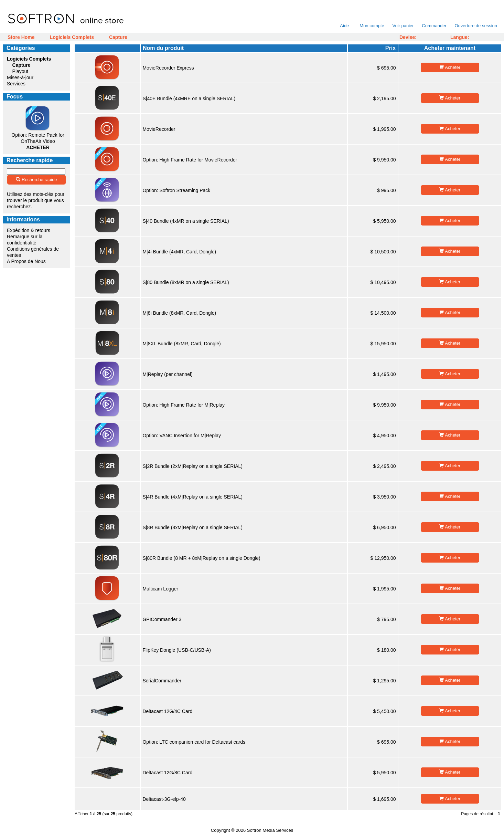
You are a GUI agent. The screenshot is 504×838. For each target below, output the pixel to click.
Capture (118, 37)
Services (16, 84)
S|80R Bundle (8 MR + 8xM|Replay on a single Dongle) (201, 558)
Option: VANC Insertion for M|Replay (181, 436)
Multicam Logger (160, 589)
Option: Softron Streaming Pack (176, 190)
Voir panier (403, 26)
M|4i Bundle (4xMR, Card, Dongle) (179, 252)
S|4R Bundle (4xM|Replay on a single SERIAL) (192, 497)
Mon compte (372, 26)
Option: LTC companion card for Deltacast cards (194, 742)
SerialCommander (162, 681)
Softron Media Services (270, 830)
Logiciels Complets (72, 37)
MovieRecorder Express (168, 68)
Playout (20, 71)
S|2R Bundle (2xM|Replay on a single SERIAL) (192, 466)
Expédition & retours (29, 230)
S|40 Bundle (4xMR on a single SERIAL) (186, 221)
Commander (434, 26)
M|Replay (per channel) (167, 374)
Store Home (21, 37)
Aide (345, 26)
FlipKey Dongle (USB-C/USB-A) (176, 650)
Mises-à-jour (20, 77)
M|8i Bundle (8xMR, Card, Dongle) (179, 313)
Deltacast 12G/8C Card (167, 773)
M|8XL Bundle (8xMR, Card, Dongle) (181, 344)
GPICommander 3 (162, 619)
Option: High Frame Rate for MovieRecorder (190, 160)
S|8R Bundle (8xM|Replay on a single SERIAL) (192, 527)
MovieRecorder (159, 129)
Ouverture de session (476, 26)
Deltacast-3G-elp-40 (164, 799)
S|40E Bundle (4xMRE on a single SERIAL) (189, 98)
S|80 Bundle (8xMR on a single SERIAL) (186, 282)
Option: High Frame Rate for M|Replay (184, 405)
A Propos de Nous (26, 261)
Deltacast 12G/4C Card (167, 711)
